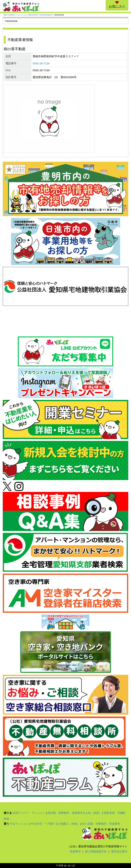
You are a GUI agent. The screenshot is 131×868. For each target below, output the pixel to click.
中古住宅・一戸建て (43, 824)
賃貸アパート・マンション (29, 813)
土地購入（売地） (69, 824)
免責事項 (75, 851)
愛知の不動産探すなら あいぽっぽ (15, 15)
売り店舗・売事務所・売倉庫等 (101, 824)
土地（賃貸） (93, 813)
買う (6, 824)
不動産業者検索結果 (46, 15)
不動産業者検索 (33, 15)
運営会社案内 (119, 851)
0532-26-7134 (41, 63)
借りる (8, 813)
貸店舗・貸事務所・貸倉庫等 (65, 813)
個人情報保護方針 (96, 851)
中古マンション (19, 824)
